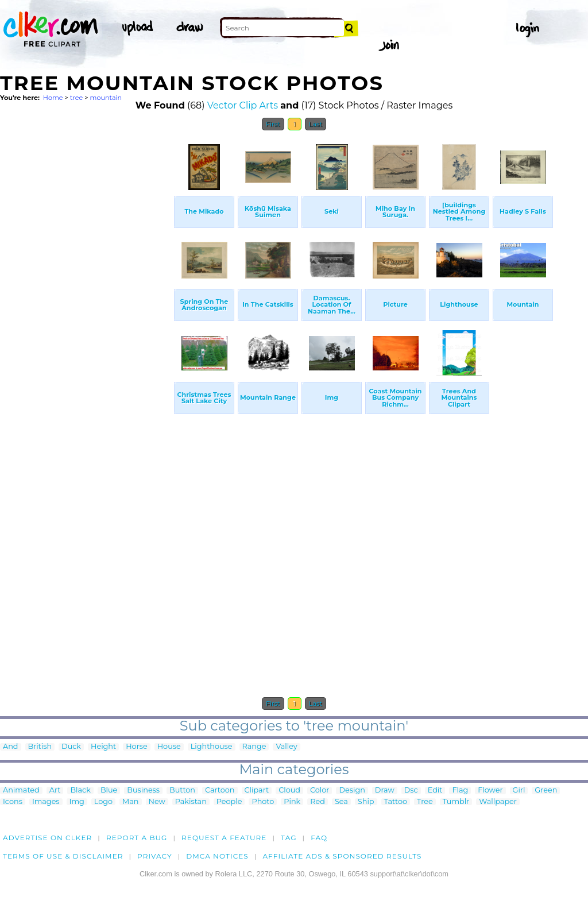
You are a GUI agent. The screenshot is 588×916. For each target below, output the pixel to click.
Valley (286, 747)
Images (46, 802)
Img (77, 802)
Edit (435, 791)
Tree (425, 802)
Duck (71, 747)
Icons (13, 802)
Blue (109, 791)
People (229, 802)
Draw (385, 791)
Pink (292, 802)
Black (80, 791)
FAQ (319, 838)
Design (352, 791)
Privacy (155, 856)
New (157, 802)
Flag (460, 791)
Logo (103, 802)
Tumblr (456, 802)
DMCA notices (217, 856)
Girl (519, 791)
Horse (137, 747)
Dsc (411, 791)
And (11, 747)
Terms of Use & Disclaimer (63, 856)
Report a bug (137, 838)
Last (316, 124)
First (273, 124)
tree (76, 98)
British (40, 747)
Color (320, 791)
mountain (106, 98)
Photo (263, 802)
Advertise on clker (47, 838)
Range (254, 747)
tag (289, 838)
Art (55, 791)
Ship (366, 802)
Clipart (257, 791)
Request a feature (224, 838)
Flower (490, 791)
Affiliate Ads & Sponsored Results (342, 856)
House (169, 747)
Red (318, 802)
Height (103, 747)
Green (546, 791)
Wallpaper (498, 802)
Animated (21, 791)
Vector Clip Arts (243, 105)
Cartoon (220, 791)
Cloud (289, 791)
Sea (341, 802)
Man (130, 802)
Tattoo (396, 802)
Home (53, 98)
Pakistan (191, 802)
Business (143, 791)
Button (182, 791)
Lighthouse (212, 747)
